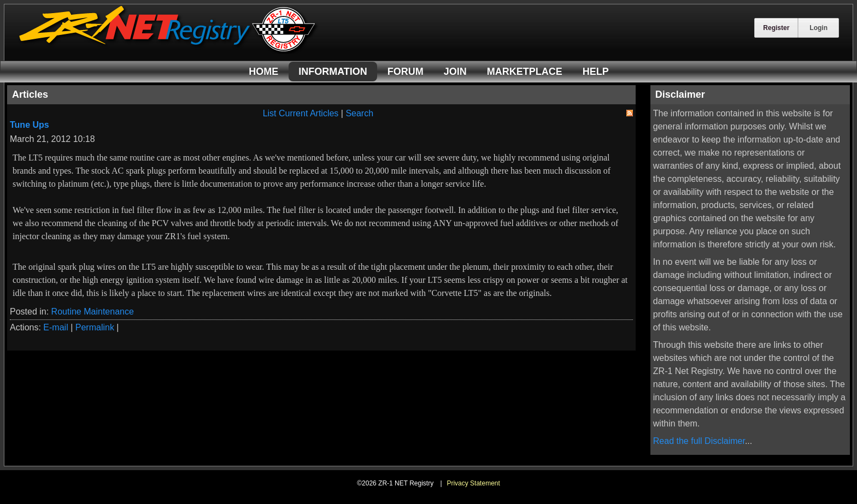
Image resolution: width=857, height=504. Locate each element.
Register (776, 28)
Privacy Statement (473, 483)
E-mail (55, 327)
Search (359, 113)
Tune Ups (30, 125)
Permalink (95, 327)
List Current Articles (301, 113)
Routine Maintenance (93, 312)
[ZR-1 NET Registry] (168, 51)
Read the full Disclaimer (699, 441)
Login (818, 28)
